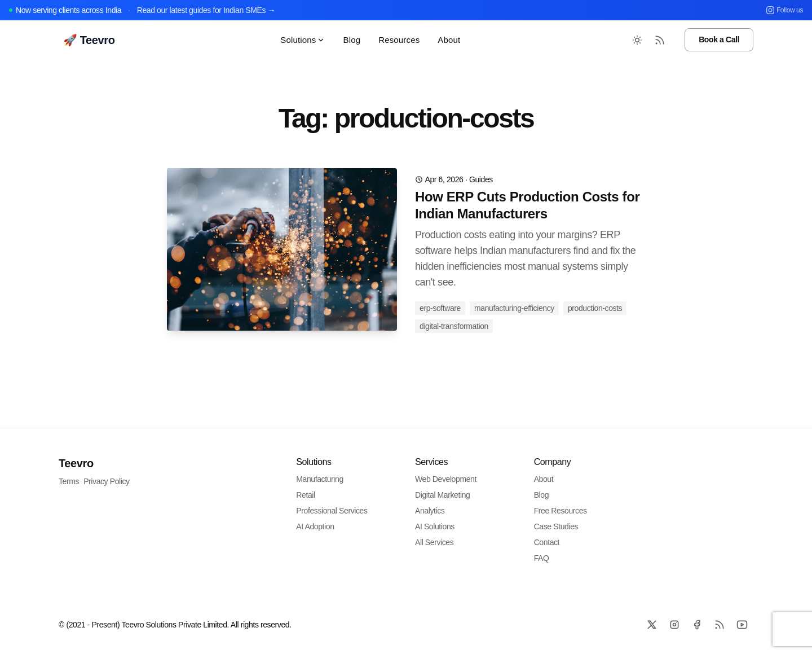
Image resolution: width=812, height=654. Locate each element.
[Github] (742, 625)
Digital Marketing (442, 495)
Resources (399, 40)
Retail (305, 495)
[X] (652, 625)
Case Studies (556, 526)
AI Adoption (315, 526)
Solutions (303, 40)
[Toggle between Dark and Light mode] (637, 40)
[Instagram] (674, 625)
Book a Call (719, 39)
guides (481, 179)
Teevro (76, 463)
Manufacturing (320, 479)
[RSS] (720, 625)
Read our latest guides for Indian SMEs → (206, 10)
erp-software (440, 308)
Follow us (785, 10)
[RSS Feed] (660, 40)
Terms (69, 481)
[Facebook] (697, 625)
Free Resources (561, 511)
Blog (352, 40)
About (449, 40)
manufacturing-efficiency (514, 308)
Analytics (430, 511)
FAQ (542, 558)
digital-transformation (454, 326)
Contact (547, 542)
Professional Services (332, 511)
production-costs (595, 308)
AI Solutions (435, 526)
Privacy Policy (107, 481)
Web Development (446, 479)
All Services (434, 542)
